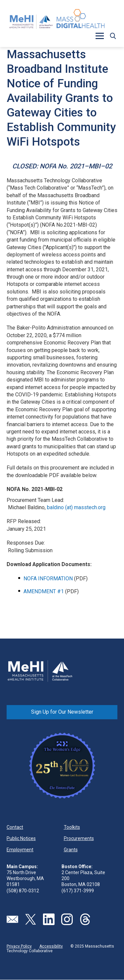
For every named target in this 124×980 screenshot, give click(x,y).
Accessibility (51, 946)
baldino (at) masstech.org (76, 507)
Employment (20, 850)
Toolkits (72, 827)
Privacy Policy (19, 946)
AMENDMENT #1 (44, 591)
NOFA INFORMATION (49, 579)
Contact (15, 827)
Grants (71, 850)
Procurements (79, 838)
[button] (100, 36)
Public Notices (21, 838)
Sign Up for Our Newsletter (62, 712)
